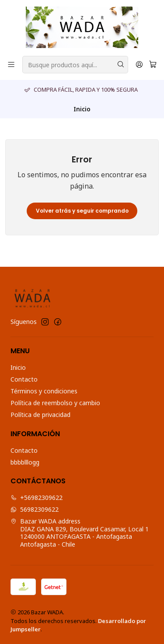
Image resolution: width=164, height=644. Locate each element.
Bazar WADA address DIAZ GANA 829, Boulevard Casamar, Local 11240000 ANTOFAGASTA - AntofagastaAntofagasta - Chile (80, 533)
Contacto (24, 379)
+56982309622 (37, 498)
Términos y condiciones (44, 391)
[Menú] (11, 65)
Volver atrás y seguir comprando (82, 211)
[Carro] (153, 65)
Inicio (18, 367)
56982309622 (35, 509)
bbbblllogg (25, 462)
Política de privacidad (40, 415)
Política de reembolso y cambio (55, 403)
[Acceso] (139, 65)
